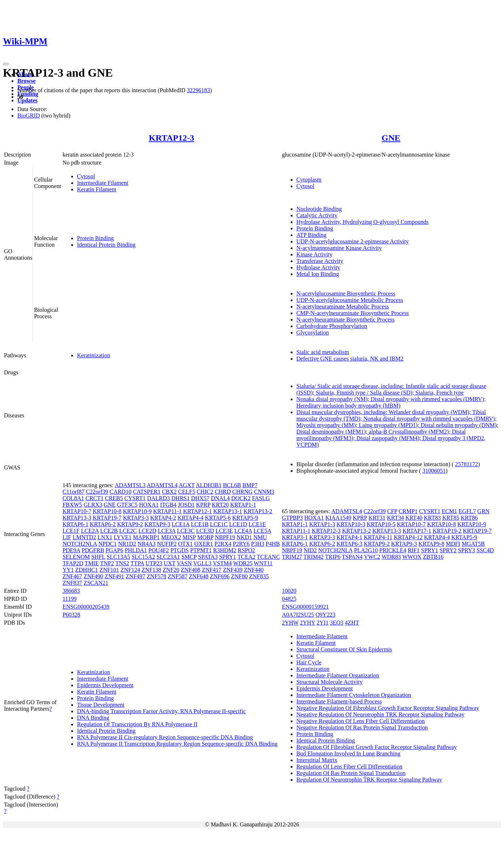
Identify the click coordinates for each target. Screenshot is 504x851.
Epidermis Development (105, 685)
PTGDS (180, 550)
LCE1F (71, 531)
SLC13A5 (118, 557)
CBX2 (169, 492)
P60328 (71, 615)
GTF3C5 (127, 505)
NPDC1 (108, 544)
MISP (189, 537)
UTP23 (154, 563)
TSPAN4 (352, 557)
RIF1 (414, 550)
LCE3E (224, 531)
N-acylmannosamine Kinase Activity (339, 248)
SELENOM (76, 557)
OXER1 (204, 544)
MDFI (453, 544)
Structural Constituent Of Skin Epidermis (344, 649)
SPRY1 (228, 557)
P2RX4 (223, 544)
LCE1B (200, 524)
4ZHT (352, 623)
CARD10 (120, 492)
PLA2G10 (366, 550)
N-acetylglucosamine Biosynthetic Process (346, 293)
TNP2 (107, 563)
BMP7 (250, 485)
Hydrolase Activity (318, 267)
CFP (392, 511)
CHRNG (243, 492)
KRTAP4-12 (408, 537)
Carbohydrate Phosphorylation (332, 326)
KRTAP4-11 (378, 537)
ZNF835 (259, 576)
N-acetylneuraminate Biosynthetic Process (346, 320)
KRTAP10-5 (381, 524)
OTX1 (185, 544)
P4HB (273, 544)
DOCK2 (241, 498)
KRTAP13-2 (258, 511)
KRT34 (395, 518)
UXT (170, 563)
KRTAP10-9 (137, 511)
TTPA (137, 563)
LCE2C (128, 531)
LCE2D (148, 531)
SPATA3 (208, 557)
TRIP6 (333, 557)
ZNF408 (191, 570)
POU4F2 (159, 550)
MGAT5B (473, 544)
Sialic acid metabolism (323, 352)
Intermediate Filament (103, 183)
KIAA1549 (338, 518)
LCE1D (238, 524)
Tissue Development (101, 705)
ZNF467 (72, 576)
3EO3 (337, 623)
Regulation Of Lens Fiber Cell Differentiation (349, 767)
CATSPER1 (146, 492)
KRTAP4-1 (350, 537)
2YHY (308, 623)
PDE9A (71, 550)
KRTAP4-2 (163, 518)
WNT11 (263, 563)
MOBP (205, 537)
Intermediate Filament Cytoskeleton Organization (354, 695)
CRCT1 (94, 498)
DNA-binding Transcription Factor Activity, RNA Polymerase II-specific (161, 711)
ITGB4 (168, 505)
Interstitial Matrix (317, 760)
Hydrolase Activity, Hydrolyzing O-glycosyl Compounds (363, 222)
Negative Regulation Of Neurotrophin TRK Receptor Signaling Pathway (381, 714)
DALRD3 (159, 498)
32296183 (198, 90)
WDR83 (391, 557)
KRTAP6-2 (103, 524)
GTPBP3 (292, 518)
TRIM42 (313, 557)
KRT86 (469, 518)
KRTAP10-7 (77, 511)
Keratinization (94, 355)
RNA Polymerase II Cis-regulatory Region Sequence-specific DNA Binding (165, 737)
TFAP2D (73, 563)
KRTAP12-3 (172, 138)
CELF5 (187, 492)
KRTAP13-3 (77, 518)
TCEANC (268, 557)
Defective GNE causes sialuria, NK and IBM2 (350, 359)
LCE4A (243, 531)
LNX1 (105, 537)
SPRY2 (448, 550)
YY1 (68, 570)
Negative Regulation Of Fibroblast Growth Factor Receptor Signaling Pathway (388, 708)
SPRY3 (467, 550)
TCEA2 (247, 557)
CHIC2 (205, 492)
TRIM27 (292, 557)
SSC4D (485, 550)
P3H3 (257, 544)
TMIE (92, 563)
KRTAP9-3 (158, 524)
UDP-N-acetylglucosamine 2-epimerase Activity (353, 241)
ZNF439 (233, 570)
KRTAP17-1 (417, 531)
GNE (391, 138)
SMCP (189, 557)
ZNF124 (130, 570)
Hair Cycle (309, 662)
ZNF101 (109, 570)
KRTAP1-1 (243, 505)
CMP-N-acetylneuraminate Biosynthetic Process (353, 313)
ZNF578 (157, 576)
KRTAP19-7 (107, 518)
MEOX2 (171, 537)
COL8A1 (73, 498)
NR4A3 (146, 544)
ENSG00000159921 (306, 607)
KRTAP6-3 (350, 544)
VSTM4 (222, 563)
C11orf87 (74, 492)
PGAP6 (114, 550)
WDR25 (243, 563)
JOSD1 (186, 505)
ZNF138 (151, 570)
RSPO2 (246, 550)
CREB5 (114, 498)
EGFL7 (467, 511)
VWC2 (372, 557)
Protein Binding (95, 238)
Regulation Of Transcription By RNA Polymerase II (137, 724)
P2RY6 (241, 544)
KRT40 (414, 518)
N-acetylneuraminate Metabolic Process (343, 307)
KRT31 (377, 518)
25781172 (467, 464)
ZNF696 (220, 576)
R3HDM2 (225, 550)
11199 (70, 599)
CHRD (223, 492)
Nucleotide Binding (319, 209)
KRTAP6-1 (76, 524)
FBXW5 (72, 505)
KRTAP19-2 (447, 531)
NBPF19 (225, 537)
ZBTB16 (433, 557)
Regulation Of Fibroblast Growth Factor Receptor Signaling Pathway (377, 747)
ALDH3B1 (209, 485)
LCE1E (257, 524)
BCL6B (232, 485)
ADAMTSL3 (130, 485)
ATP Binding (311, 235)
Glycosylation (313, 333)
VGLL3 (202, 563)
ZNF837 (72, 583)
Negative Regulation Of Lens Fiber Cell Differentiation (361, 721)
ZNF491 (114, 576)
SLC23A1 (168, 557)
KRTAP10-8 (107, 511)
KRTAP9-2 (130, 524)
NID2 (310, 550)
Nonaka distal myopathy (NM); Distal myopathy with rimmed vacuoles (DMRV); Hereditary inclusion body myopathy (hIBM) (391, 402)
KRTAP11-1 (168, 511)
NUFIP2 (167, 544)
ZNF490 (93, 576)
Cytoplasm (309, 180)
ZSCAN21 (96, 583)
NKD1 (244, 537)
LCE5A (262, 531)
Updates (27, 100)
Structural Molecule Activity (330, 682)
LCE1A (181, 524)
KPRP (203, 505)
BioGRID (29, 116)
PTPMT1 (201, 550)
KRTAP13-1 (228, 511)
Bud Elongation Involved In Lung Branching (349, 754)
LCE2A (90, 531)
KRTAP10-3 (351, 524)
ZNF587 (178, 576)
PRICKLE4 (393, 550)
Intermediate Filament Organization (338, 675)
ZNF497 (136, 576)
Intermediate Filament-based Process (339, 701)
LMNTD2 (84, 537)
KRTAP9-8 (431, 544)
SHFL (98, 557)
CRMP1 (408, 511)
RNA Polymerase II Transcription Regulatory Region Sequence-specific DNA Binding (177, 744)
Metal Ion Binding (318, 274)
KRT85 (451, 518)
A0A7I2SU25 (298, 615)
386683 (71, 591)
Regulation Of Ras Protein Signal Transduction (351, 773)
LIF (67, 537)
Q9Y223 (326, 615)
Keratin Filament (97, 189)
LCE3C (186, 531)
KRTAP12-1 (197, 511)
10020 (289, 591)
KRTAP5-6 (218, 518)
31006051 (434, 471)
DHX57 (200, 498)
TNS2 (122, 563)
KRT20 (220, 505)
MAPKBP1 (146, 537)
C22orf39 (97, 492)
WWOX (412, 557)
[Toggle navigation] (6, 64)
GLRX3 (93, 505)
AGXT (187, 485)
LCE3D (205, 531)
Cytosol (86, 176)
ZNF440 (254, 570)
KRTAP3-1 (295, 537)
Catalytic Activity (317, 215)
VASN (184, 563)
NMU (260, 537)
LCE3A (166, 531)
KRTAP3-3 (136, 518)
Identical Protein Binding (106, 245)
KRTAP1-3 (322, 524)
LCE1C (219, 524)
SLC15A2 (143, 557)
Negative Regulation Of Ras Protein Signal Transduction (362, 727)
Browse (26, 81)
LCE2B (109, 531)
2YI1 (323, 623)
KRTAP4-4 (191, 518)
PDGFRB (93, 550)
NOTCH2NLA (80, 544)
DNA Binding (93, 718)
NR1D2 (127, 544)
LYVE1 (123, 537)
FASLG (261, 498)
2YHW (290, 623)
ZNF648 (198, 576)
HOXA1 (149, 505)
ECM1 (450, 511)
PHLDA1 (136, 550)
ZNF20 (171, 570)
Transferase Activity (320, 261)
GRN (483, 511)
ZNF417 (212, 570)
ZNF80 (239, 576)
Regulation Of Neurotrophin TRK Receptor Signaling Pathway (369, 780)
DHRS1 (181, 498)
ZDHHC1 (87, 570)
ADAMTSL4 (162, 485)
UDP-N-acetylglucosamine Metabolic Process (350, 300)
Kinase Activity (315, 254)
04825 (289, 599)
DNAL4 (220, 498)
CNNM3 (264, 492)
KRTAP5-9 (245, 518)
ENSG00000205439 (86, 607)
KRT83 (432, 518)
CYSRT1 (135, 498)
